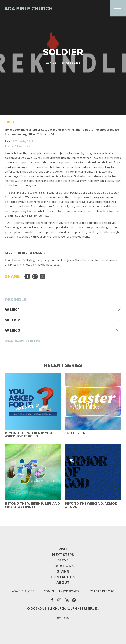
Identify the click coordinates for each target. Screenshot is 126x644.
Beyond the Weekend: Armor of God (91, 505)
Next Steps (63, 554)
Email (42, 276)
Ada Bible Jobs (23, 591)
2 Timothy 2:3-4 (23, 141)
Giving (63, 571)
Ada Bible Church (26, 8)
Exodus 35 (18, 260)
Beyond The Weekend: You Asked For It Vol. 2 (29, 435)
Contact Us (63, 577)
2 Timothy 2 (22, 146)
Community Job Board (61, 591)
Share (27, 276)
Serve (63, 560)
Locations (63, 566)
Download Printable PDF (23, 341)
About (63, 582)
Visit (63, 549)
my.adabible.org (101, 591)
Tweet (35, 276)
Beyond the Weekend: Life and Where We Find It (32, 505)
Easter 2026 (75, 433)
